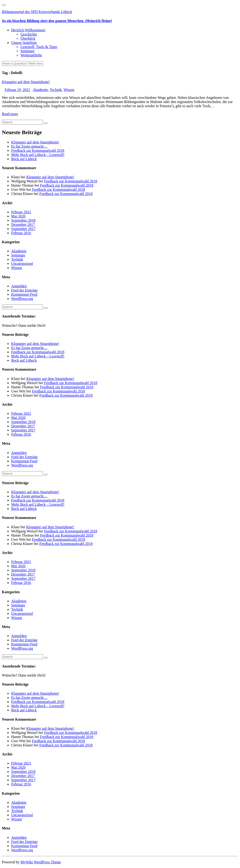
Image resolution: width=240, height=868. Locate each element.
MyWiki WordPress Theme (41, 862)
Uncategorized (22, 264)
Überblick (28, 38)
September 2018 (23, 220)
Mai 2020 (18, 216)
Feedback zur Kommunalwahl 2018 (38, 151)
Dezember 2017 (23, 225)
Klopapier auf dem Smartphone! (26, 82)
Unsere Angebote (24, 43)
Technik (56, 90)
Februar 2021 (21, 212)
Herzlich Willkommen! (28, 30)
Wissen (69, 90)
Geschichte (29, 34)
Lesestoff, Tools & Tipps (39, 47)
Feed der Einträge (24, 290)
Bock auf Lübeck (24, 159)
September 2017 (23, 229)
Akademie (40, 90)
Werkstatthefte (31, 55)
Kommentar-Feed (24, 294)
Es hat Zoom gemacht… (29, 146)
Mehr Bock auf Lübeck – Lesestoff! (38, 155)
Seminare (27, 51)
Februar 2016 (21, 233)
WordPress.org (22, 299)
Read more (10, 114)
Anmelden (19, 286)
